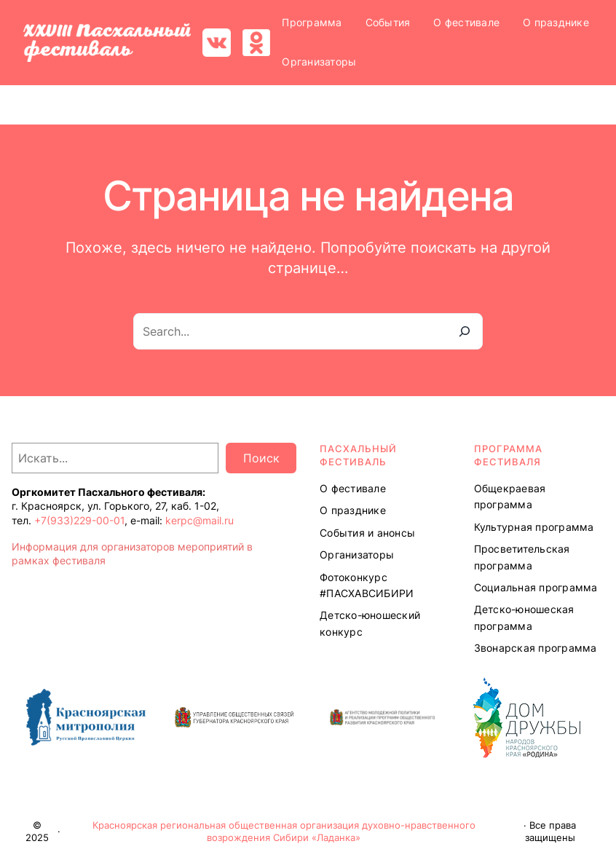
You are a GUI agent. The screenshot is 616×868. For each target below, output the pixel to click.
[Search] (465, 331)
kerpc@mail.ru (200, 520)
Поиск (261, 458)
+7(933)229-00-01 (79, 520)
